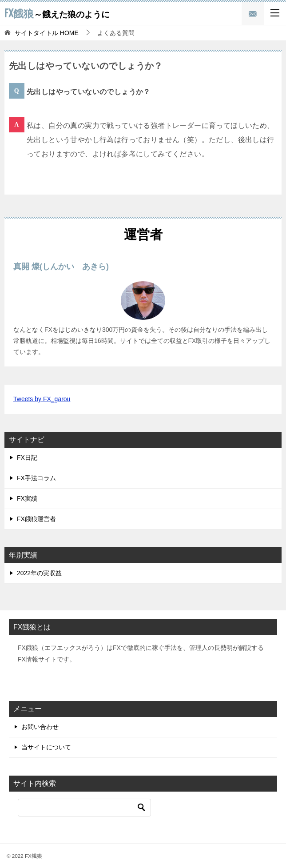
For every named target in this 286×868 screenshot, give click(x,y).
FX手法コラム (36, 478)
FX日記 (27, 458)
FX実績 (27, 498)
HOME (47, 33)
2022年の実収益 (39, 573)
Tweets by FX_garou (42, 399)
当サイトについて (46, 747)
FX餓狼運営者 (36, 519)
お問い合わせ (40, 727)
